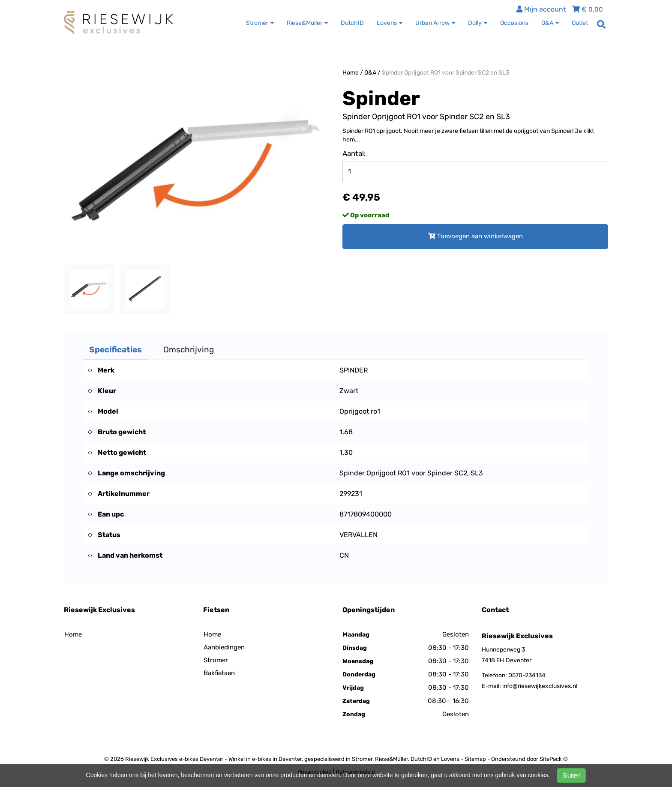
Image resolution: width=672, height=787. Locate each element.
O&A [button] (550, 23)
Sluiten (571, 775)
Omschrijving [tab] (189, 350)
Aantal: (354, 153)
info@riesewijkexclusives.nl (540, 686)
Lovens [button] (390, 23)
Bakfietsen (219, 673)
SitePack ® (554, 759)
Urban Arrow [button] (435, 23)
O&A (370, 73)
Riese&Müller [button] (307, 23)
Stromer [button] (260, 23)
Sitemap (475, 759)
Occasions (514, 23)
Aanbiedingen (224, 647)
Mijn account (541, 9)
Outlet (580, 23)
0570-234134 (527, 675)
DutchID (352, 23)
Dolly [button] (478, 23)
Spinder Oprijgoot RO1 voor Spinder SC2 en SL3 (445, 73)
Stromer (216, 660)
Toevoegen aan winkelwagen (475, 236)
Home (351, 73)
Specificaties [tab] (115, 350)
